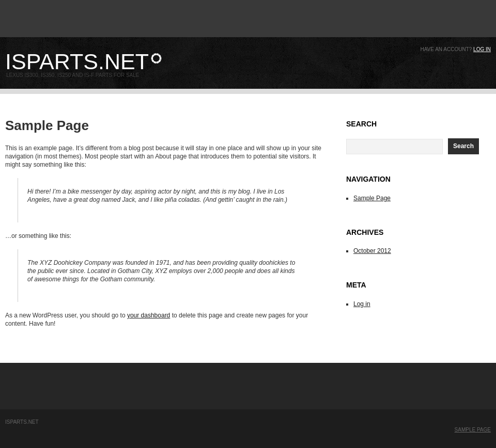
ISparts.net (77, 61)
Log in (482, 49)
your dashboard (149, 315)
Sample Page (372, 198)
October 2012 (372, 251)
